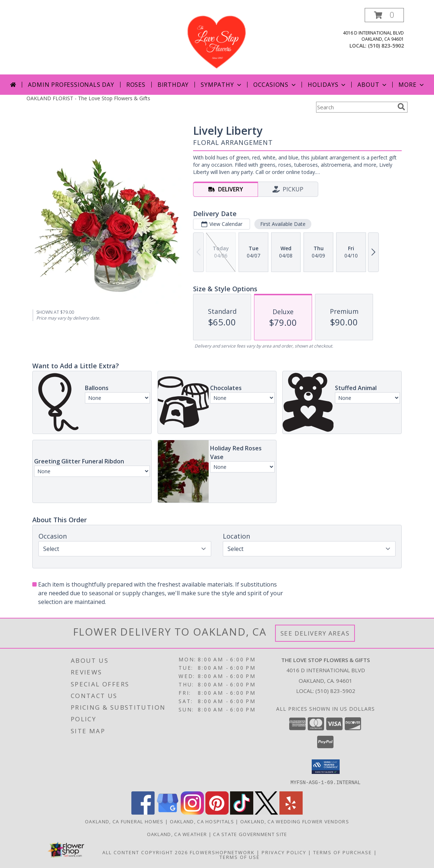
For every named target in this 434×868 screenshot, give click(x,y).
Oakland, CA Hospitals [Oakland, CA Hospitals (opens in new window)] (202, 821)
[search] (401, 107)
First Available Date (283, 224)
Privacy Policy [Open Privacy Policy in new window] (284, 852)
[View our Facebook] (143, 812)
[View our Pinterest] (217, 812)
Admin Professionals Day (71, 85)
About (373, 85)
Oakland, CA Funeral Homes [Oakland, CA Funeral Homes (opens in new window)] (124, 821)
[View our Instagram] (192, 812)
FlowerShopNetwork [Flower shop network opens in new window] (222, 852)
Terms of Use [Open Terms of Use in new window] (240, 857)
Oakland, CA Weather (177, 834)
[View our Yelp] (291, 812)
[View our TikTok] (242, 812)
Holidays (327, 85)
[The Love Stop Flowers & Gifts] (217, 41)
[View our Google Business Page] (168, 812)
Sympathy (222, 85)
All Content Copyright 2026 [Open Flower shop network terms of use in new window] (145, 852)
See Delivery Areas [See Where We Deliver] (315, 633)
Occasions (275, 85)
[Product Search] (355, 107)
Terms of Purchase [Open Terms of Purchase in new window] (343, 852)
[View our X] (266, 812)
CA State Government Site (250, 834)
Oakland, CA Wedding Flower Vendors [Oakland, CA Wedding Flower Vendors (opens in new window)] (295, 821)
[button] (384, 15)
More (412, 85)
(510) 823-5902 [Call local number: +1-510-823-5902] (386, 46)
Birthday (173, 85)
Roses (136, 85)
